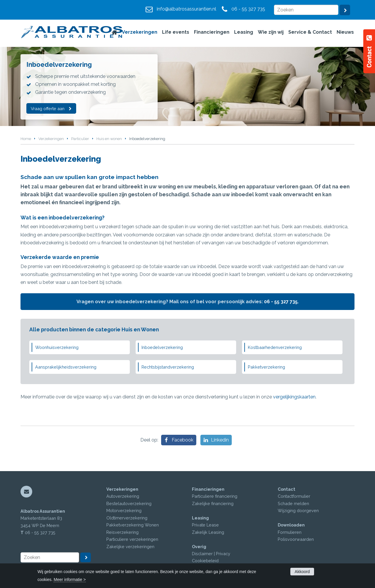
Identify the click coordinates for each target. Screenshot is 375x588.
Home (26, 139)
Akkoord (302, 572)
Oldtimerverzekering (127, 518)
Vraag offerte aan (48, 108)
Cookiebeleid (205, 561)
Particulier (80, 139)
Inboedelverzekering (162, 347)
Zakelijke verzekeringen (130, 547)
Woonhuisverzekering (57, 347)
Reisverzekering (122, 532)
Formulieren (290, 532)
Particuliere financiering (215, 496)
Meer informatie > (70, 580)
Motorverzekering (124, 511)
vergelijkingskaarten (294, 397)
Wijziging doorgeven (298, 511)
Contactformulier (294, 496)
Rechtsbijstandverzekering (168, 367)
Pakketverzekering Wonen (133, 525)
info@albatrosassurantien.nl (186, 9)
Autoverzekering (123, 496)
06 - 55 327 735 (248, 9)
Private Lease (205, 525)
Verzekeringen (51, 139)
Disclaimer (202, 554)
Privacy (223, 554)
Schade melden (293, 503)
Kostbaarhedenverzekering (275, 347)
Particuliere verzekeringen (132, 539)
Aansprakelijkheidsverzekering (66, 367)
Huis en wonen (109, 139)
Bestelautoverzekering (129, 503)
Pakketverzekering (266, 367)
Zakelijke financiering (213, 503)
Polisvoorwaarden (296, 539)
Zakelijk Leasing (208, 532)
